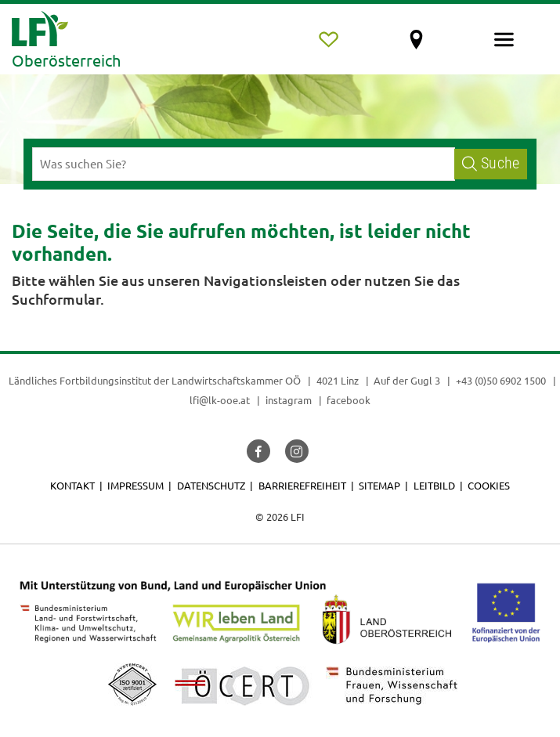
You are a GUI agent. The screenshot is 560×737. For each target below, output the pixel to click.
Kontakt (72, 485)
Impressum (135, 485)
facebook (349, 400)
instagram (289, 400)
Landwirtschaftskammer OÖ (236, 380)
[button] (258, 451)
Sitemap (379, 485)
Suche (491, 163)
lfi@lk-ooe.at (220, 400)
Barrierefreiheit (302, 485)
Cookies (489, 485)
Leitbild (434, 485)
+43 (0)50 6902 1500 (501, 380)
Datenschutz (211, 485)
